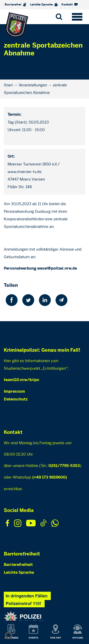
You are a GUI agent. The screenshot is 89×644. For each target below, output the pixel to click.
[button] (9, 635)
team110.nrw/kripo (21, 380)
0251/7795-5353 (64, 466)
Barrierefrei (16, 5)
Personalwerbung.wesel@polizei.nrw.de (40, 269)
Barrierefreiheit (18, 565)
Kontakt (70, 5)
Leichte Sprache (44, 5)
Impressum (14, 392)
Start (8, 85)
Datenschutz (16, 399)
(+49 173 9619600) (50, 477)
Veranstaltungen (33, 85)
